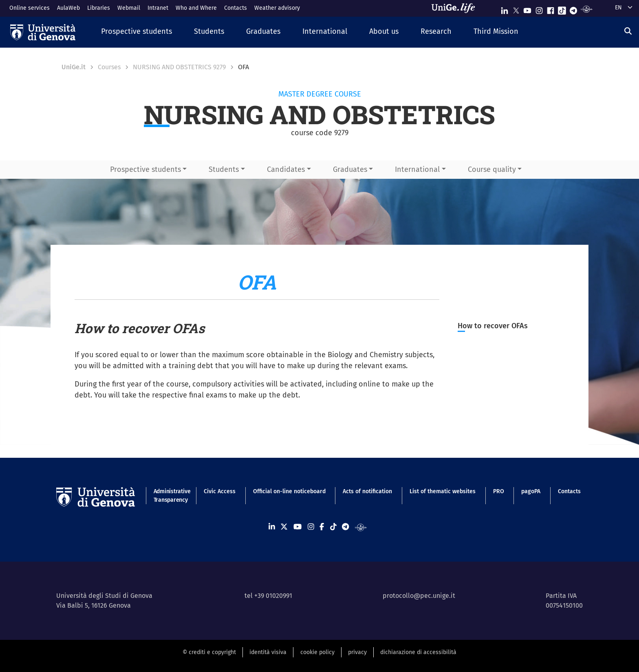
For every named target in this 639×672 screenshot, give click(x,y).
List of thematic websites (443, 491)
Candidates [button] (286, 169)
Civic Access (220, 491)
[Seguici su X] (516, 9)
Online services (30, 8)
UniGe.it (74, 67)
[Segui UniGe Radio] (587, 9)
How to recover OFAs (493, 326)
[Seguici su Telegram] (573, 9)
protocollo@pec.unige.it (419, 596)
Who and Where (196, 8)
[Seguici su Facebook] (551, 9)
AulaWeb (68, 8)
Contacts (236, 8)
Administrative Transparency (170, 496)
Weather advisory (277, 8)
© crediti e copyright (209, 652)
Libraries (99, 8)
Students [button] (224, 169)
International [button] (417, 169)
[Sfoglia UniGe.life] (456, 8)
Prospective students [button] (145, 169)
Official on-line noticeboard (289, 491)
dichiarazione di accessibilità (418, 652)
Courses (109, 67)
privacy (357, 652)
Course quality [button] (492, 169)
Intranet (158, 8)
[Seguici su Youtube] (527, 9)
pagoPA (531, 491)
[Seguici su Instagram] (539, 9)
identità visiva (268, 652)
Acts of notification (367, 491)
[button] (137, 32)
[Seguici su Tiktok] (562, 9)
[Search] (628, 31)
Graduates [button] (350, 169)
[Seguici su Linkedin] (505, 9)
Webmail (129, 8)
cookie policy (317, 652)
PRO (499, 491)
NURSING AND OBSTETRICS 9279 (179, 67)
